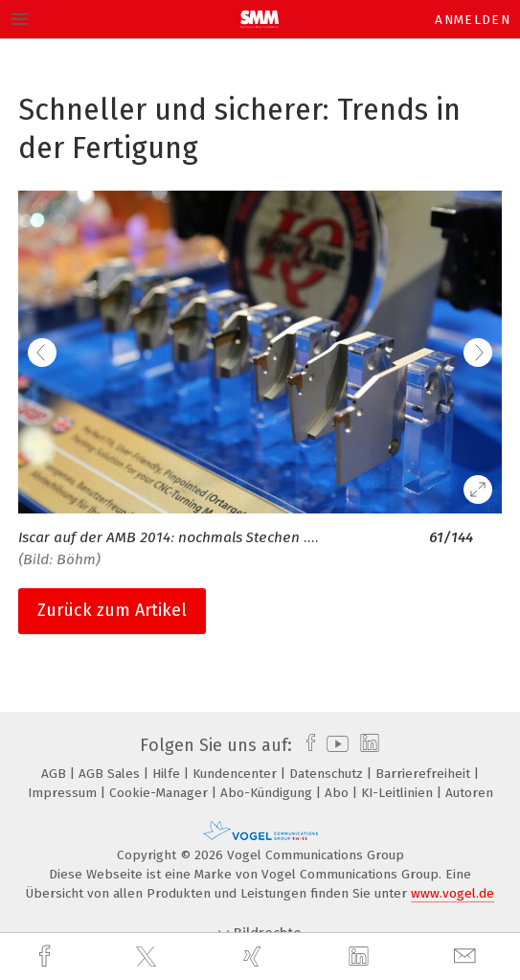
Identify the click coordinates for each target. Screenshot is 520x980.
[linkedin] (361, 957)
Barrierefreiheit (425, 774)
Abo (339, 793)
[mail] (467, 957)
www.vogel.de (452, 893)
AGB (56, 774)
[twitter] (148, 957)
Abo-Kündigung (268, 793)
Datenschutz (328, 774)
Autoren (469, 793)
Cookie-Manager (160, 793)
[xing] (255, 957)
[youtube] (334, 745)
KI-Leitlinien (399, 793)
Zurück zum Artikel (112, 610)
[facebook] (47, 957)
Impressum (64, 793)
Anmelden (473, 20)
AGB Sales (111, 774)
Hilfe (168, 774)
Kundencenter (237, 774)
